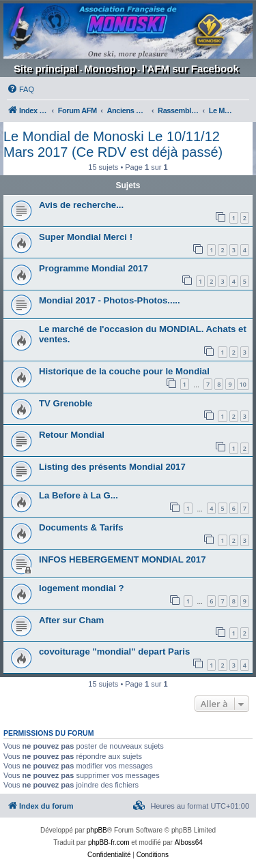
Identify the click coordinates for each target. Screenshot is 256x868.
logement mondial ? (82, 588)
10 (243, 384)
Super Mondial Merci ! (86, 237)
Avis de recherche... (81, 205)
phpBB (97, 830)
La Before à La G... (79, 495)
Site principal (46, 69)
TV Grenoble (66, 403)
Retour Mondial (72, 435)
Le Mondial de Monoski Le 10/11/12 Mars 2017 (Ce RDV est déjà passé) (113, 144)
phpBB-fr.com (109, 842)
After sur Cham (71, 620)
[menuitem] (20, 89)
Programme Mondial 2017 (94, 268)
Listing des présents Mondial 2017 (112, 467)
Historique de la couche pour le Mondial (124, 371)
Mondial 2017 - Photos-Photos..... (110, 300)
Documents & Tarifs (81, 527)
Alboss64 (189, 842)
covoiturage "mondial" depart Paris (114, 652)
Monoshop (110, 69)
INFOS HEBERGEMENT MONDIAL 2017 (123, 559)
